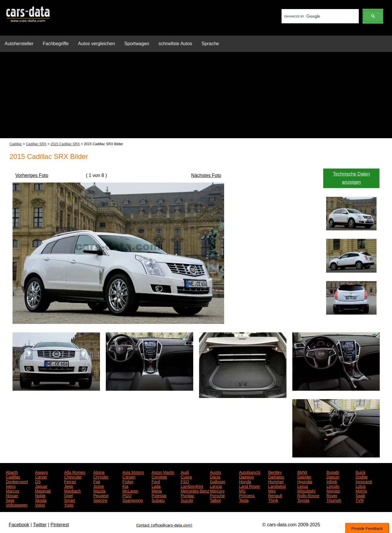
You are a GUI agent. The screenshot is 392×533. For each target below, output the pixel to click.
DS (38, 481)
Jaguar (41, 486)
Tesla (244, 500)
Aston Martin (163, 472)
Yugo (69, 504)
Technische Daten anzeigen (351, 178)
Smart (70, 500)
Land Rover (249, 486)
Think (273, 500)
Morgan (333, 490)
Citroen (129, 476)
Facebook (19, 525)
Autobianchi (250, 472)
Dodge (362, 476)
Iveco (11, 486)
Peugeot (101, 495)
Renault (275, 495)
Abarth (12, 472)
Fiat (97, 481)
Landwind (277, 486)
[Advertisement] (196, 97)
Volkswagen (17, 504)
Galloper (218, 481)
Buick (361, 472)
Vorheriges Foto (32, 175)
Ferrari (70, 481)
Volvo (40, 504)
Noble (40, 495)
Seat (10, 500)
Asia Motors (133, 472)
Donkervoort (17, 481)
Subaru (158, 500)
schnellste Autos (175, 44)
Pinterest (60, 525)
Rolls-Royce (308, 495)
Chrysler (101, 476)
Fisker (128, 481)
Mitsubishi (306, 490)
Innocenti (364, 481)
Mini (272, 490)
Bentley (275, 472)
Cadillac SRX (36, 144)
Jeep (68, 486)
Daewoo (246, 476)
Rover (332, 495)
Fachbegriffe (56, 44)
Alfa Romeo (75, 472)
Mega (157, 490)
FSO (185, 481)
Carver (41, 476)
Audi (185, 472)
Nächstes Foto (206, 175)
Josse (99, 486)
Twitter (40, 525)
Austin (216, 472)
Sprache (210, 44)
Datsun (333, 476)
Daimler (304, 476)
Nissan (12, 495)
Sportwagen (137, 44)
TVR (360, 500)
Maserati (43, 490)
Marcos (13, 490)
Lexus (303, 486)
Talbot (215, 500)
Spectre (100, 500)
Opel (68, 495)
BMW (302, 472)
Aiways (41, 472)
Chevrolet (73, 476)
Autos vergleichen (96, 44)
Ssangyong (133, 500)
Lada (156, 486)
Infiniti (332, 481)
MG (242, 490)
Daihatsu (276, 476)
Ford (156, 481)
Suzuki (187, 500)
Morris (361, 490)
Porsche (217, 495)
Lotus (361, 486)
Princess (247, 495)
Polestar (159, 495)
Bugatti (333, 472)
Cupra (186, 476)
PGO (127, 495)
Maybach (72, 490)
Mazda (99, 490)
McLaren (130, 490)
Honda (245, 481)
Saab (360, 495)
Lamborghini (192, 486)
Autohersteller (19, 44)
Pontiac (188, 495)
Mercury (217, 490)
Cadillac (16, 144)
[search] (320, 16)
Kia (125, 486)
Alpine (99, 472)
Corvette (159, 476)
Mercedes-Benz (195, 490)
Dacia (215, 476)
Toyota (303, 500)
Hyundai (305, 481)
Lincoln (333, 486)
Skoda (41, 500)
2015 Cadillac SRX (65, 144)
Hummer (276, 481)
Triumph (334, 500)
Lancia (216, 486)
